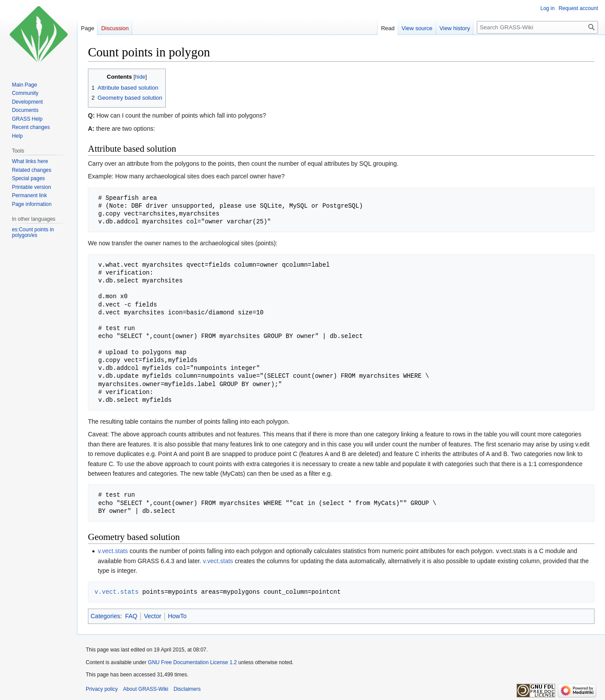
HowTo (177, 616)
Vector (153, 616)
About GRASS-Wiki (145, 689)
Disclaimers (187, 689)
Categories (105, 616)
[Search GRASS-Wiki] (537, 27)
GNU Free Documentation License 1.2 (192, 662)
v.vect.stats (113, 551)
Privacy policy (102, 689)
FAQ (131, 616)
